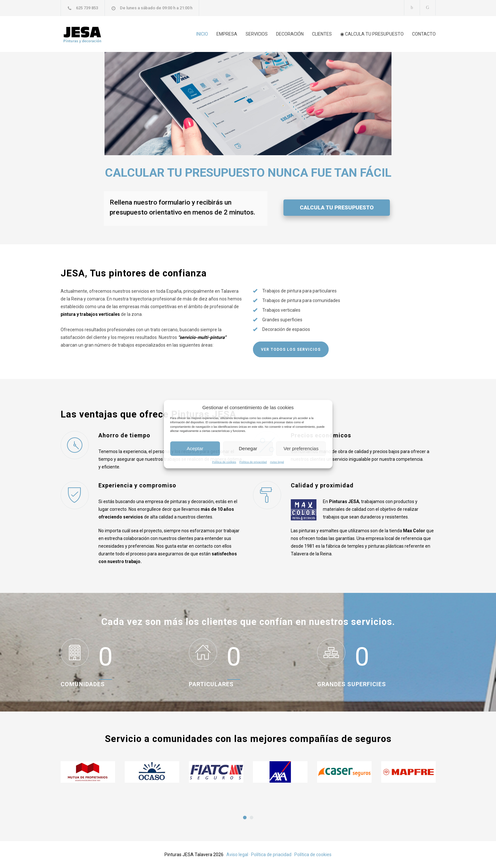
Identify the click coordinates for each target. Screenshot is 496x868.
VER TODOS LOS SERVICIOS (291, 350)
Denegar (248, 448)
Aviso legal (277, 462)
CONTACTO (424, 34)
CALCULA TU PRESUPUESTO (337, 207)
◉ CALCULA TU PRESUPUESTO (372, 34)
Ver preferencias (301, 448)
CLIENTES (322, 34)
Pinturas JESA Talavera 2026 (194, 855)
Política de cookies (224, 462)
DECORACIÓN (290, 34)
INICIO (202, 34)
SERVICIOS (257, 34)
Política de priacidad (271, 855)
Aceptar (195, 448)
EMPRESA (227, 34)
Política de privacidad (253, 462)
